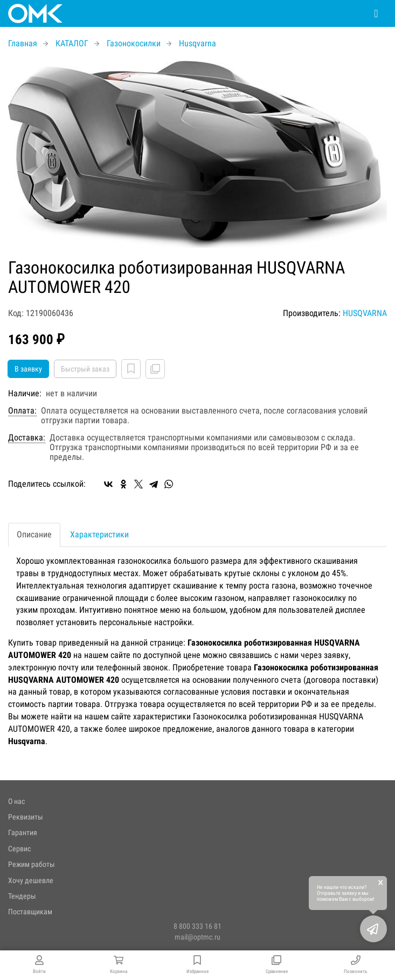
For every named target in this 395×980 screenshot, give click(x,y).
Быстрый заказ (85, 369)
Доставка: (27, 438)
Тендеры (22, 896)
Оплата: (22, 411)
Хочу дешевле (31, 880)
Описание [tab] (34, 534)
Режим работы (32, 864)
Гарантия (23, 832)
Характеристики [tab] (99, 534)
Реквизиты (26, 817)
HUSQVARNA (365, 313)
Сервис (19, 849)
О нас (16, 801)
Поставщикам (30, 912)
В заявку (28, 369)
